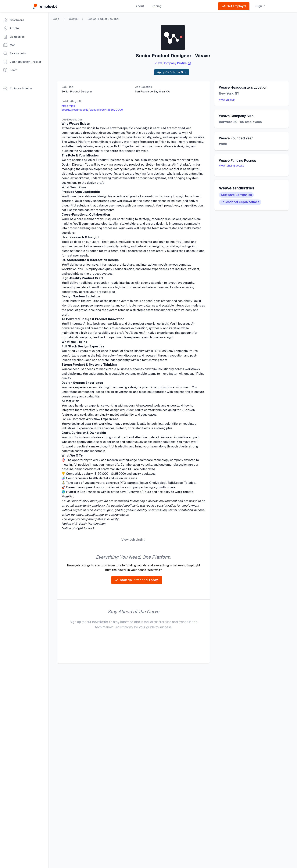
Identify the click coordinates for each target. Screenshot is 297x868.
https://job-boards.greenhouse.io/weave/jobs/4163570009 (92, 108)
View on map (227, 100)
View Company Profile (173, 63)
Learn (10, 70)
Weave (73, 19)
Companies (14, 37)
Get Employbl (234, 6)
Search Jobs (15, 53)
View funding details (232, 166)
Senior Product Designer (104, 19)
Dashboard (14, 20)
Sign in (260, 6)
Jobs (56, 19)
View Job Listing (133, 540)
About (140, 6)
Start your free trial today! (137, 580)
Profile (11, 28)
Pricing (157, 6)
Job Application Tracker (22, 62)
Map (9, 45)
